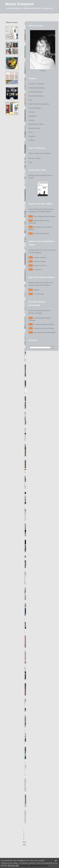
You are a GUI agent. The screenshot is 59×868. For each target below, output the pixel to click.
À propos (43, 71)
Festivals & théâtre (35, 108)
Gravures (31, 112)
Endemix (37, 290)
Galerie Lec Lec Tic (40, 265)
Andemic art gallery (40, 257)
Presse (31, 132)
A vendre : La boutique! (36, 84)
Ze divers (32, 140)
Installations (32, 116)
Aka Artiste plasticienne (41, 233)
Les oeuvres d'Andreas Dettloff (44, 324)
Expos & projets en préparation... (39, 104)
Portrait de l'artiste (34, 128)
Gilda (30, 162)
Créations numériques (36, 92)
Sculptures (32, 136)
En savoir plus (13, 865)
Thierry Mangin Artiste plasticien (44, 216)
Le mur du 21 (38, 269)
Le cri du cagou (39, 294)
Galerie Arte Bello (39, 261)
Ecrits (30, 100)
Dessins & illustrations (36, 96)
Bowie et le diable (34, 158)
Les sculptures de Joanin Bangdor (45, 332)
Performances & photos (36, 124)
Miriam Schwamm (19, 4)
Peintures (32, 120)
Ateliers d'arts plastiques (37, 88)
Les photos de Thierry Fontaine (44, 328)
